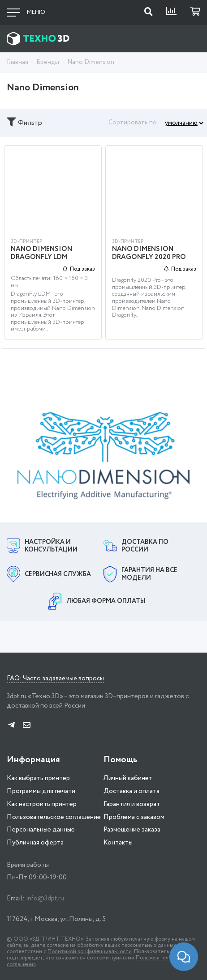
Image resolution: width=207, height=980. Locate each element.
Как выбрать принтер (38, 777)
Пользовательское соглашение (54, 816)
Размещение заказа (132, 829)
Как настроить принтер (42, 803)
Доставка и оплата (132, 790)
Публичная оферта (35, 841)
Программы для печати (41, 790)
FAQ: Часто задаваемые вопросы (55, 678)
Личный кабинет (128, 777)
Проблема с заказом (134, 816)
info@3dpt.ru (45, 897)
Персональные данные (41, 829)
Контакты (118, 841)
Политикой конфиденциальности (90, 951)
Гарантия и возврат (132, 803)
